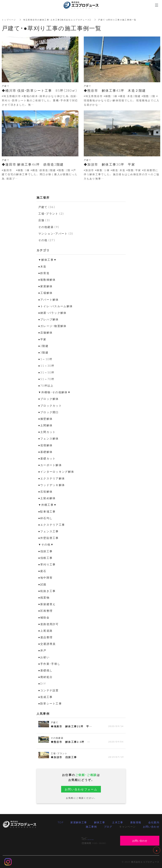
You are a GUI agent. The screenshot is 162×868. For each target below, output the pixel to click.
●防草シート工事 (51, 703)
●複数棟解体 (48, 279)
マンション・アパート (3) (57, 233)
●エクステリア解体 (52, 478)
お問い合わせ (151, 827)
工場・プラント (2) (52, 213)
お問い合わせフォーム (81, 789)
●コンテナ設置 (49, 690)
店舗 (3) (44, 220)
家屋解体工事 (79, 822)
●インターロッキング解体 (57, 471)
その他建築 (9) (49, 227)
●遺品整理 (46, 637)
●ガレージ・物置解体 (53, 326)
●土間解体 (46, 425)
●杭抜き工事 (48, 591)
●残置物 (44, 597)
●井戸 (43, 650)
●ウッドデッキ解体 (52, 485)
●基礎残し (46, 670)
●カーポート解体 (51, 465)
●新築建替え (48, 604)
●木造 (43, 266)
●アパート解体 (49, 299)
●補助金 (44, 617)
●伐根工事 (46, 558)
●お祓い (44, 657)
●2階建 (44, 346)
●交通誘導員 (48, 644)
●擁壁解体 (46, 419)
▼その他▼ (47, 544)
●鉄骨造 (44, 273)
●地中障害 (46, 577)
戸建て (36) (47, 207)
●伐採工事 (46, 551)
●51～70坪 (47, 379)
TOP (60, 822)
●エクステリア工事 (52, 524)
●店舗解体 (46, 332)
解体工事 (100, 822)
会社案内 (154, 822)
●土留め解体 (48, 498)
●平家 (43, 339)
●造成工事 (46, 697)
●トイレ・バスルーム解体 (57, 306)
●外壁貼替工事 (49, 538)
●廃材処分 (46, 677)
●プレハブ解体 (49, 319)
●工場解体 (46, 293)
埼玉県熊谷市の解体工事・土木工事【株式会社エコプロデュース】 (61, 20)
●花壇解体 (46, 445)
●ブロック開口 (49, 412)
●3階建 (44, 352)
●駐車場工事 (48, 511)
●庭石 (43, 571)
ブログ (108, 827)
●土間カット (48, 432)
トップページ (9, 20)
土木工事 (118, 822)
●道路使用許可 (49, 624)
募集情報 (136, 822)
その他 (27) (47, 240)
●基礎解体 (46, 452)
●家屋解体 (46, 286)
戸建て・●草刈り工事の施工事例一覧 (126, 20)
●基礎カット (48, 458)
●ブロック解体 (49, 399)
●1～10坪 (46, 359)
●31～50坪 (47, 372)
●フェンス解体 (49, 438)
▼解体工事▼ (48, 259)
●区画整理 (46, 610)
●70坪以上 (46, 385)
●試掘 (43, 584)
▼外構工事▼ (48, 505)
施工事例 (91, 827)
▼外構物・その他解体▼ (56, 392)
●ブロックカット (51, 405)
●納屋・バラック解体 (53, 313)
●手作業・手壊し (50, 664)
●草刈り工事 (48, 564)
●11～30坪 (47, 365)
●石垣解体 (46, 491)
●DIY (42, 683)
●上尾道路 (46, 630)
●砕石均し (46, 518)
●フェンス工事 (49, 531)
